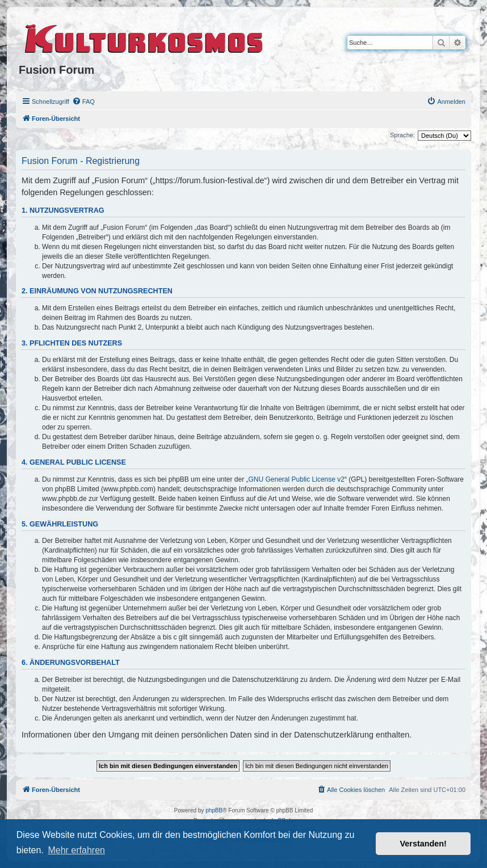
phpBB (214, 810)
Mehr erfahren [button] (76, 850)
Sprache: (402, 135)
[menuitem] (83, 102)
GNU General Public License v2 (297, 479)
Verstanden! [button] (423, 844)
